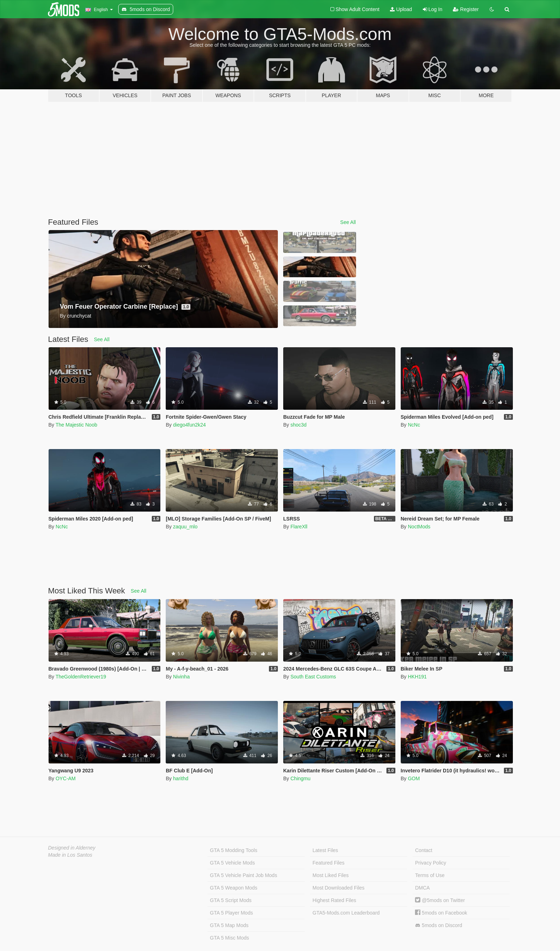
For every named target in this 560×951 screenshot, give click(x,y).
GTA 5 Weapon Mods (234, 888)
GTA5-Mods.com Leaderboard (346, 913)
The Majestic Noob (76, 425)
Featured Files (328, 863)
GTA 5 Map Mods (229, 925)
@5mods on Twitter (440, 900)
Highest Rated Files (334, 900)
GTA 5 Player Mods (231, 913)
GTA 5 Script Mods (231, 900)
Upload (401, 9)
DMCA (422, 888)
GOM (414, 778)
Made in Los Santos (70, 855)
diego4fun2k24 (189, 425)
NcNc (414, 425)
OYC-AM (66, 778)
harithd (181, 778)
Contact (424, 850)
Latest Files (325, 850)
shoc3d (298, 425)
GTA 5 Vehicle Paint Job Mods (244, 875)
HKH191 (417, 677)
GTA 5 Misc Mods (229, 938)
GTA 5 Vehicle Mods (232, 863)
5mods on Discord (439, 925)
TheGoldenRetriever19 (81, 677)
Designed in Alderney (72, 848)
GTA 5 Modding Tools (234, 850)
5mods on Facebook (441, 913)
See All (348, 222)
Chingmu (300, 778)
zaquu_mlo (185, 527)
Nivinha (181, 677)
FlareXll (299, 527)
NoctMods (419, 527)
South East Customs (313, 677)
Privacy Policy (431, 863)
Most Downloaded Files (339, 888)
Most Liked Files (331, 875)
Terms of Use (430, 875)
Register (466, 9)
